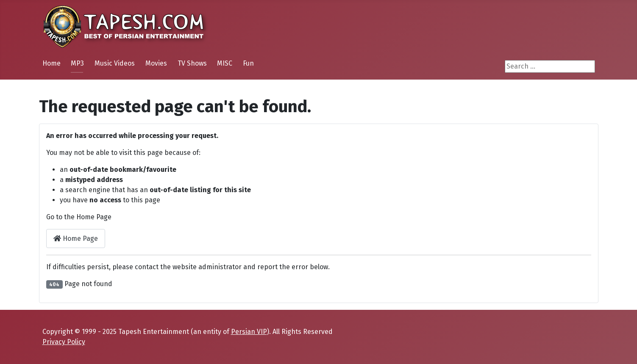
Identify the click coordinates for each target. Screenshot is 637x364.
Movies (156, 63)
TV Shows (192, 63)
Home (51, 63)
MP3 (77, 63)
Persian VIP (249, 332)
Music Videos (115, 63)
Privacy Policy (64, 342)
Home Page (76, 239)
